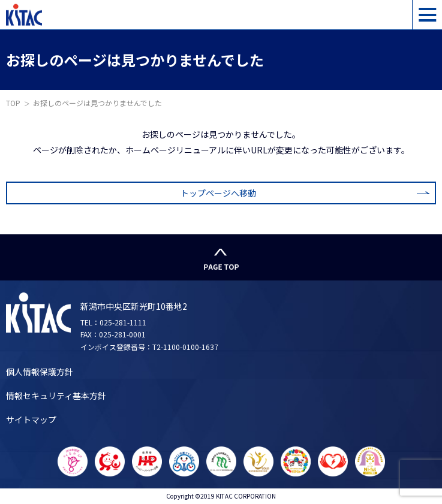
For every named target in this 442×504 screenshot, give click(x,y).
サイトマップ (31, 420)
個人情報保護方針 (40, 372)
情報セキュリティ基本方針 (56, 396)
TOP (13, 103)
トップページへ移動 (218, 193)
